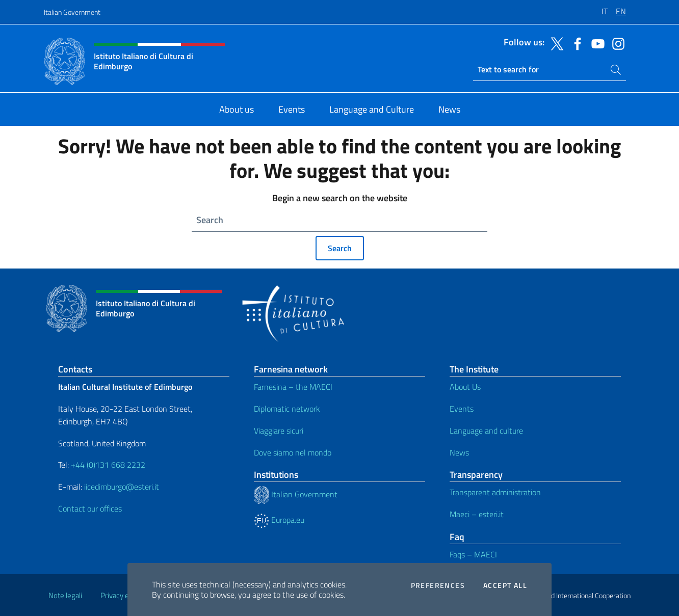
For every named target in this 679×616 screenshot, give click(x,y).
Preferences (438, 585)
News (459, 452)
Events (462, 409)
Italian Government (72, 12)
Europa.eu (279, 520)
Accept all (505, 585)
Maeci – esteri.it (477, 514)
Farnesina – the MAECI (293, 387)
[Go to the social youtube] (595, 43)
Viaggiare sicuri (279, 431)
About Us (465, 387)
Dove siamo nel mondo (293, 452)
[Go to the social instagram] (616, 43)
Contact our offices (90, 508)
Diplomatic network (287, 409)
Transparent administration (495, 492)
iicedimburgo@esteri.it (122, 487)
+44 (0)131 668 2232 (108, 465)
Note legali (65, 595)
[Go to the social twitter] (555, 43)
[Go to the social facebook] (575, 43)
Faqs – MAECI (473, 554)
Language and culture (486, 431)
